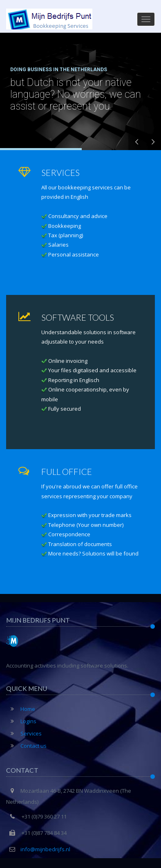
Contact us (26, 746)
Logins (21, 721)
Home (21, 709)
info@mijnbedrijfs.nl (45, 849)
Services (24, 733)
